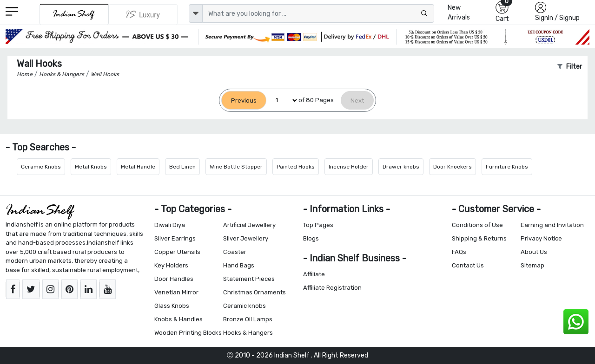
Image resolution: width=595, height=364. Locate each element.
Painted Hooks (296, 167)
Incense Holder (349, 167)
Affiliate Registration (332, 288)
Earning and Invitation (552, 225)
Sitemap (532, 265)
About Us (534, 252)
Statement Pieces (249, 279)
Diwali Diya (170, 225)
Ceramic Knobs (41, 167)
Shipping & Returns (479, 238)
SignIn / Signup (557, 18)
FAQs (459, 252)
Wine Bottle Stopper (236, 167)
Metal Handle (138, 167)
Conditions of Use (477, 225)
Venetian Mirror (176, 292)
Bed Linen (182, 167)
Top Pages (318, 225)
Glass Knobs (172, 306)
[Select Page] (282, 101)
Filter (570, 67)
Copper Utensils (177, 252)
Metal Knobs (91, 167)
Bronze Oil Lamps (248, 319)
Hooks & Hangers (248, 333)
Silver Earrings (175, 238)
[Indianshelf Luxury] (143, 14)
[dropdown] (196, 13)
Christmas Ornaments (255, 292)
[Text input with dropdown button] (318, 13)
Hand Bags (239, 265)
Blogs (311, 238)
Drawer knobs (401, 167)
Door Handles (174, 279)
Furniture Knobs (507, 167)
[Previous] (244, 101)
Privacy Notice (541, 238)
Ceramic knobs (245, 306)
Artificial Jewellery (249, 225)
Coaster (235, 252)
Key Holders (171, 265)
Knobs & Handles (178, 319)
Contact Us (468, 265)
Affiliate (314, 274)
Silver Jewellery (246, 238)
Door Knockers (453, 167)
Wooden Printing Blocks (188, 333)
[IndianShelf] (74, 14)
